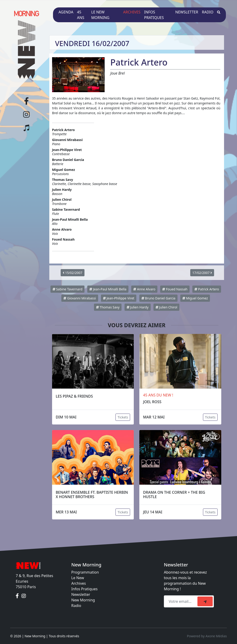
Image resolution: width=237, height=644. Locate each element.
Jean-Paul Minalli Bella (108, 289)
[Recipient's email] (181, 601)
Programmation (85, 572)
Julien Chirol (166, 307)
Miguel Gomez (195, 298)
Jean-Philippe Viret (119, 298)
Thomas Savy (108, 307)
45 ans (81, 15)
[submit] (205, 601)
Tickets (123, 417)
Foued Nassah (175, 289)
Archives (132, 12)
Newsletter (187, 12)
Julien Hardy (138, 307)
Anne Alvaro (144, 289)
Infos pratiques (154, 15)
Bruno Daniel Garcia (158, 298)
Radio (208, 12)
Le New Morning (100, 15)
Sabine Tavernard (68, 289)
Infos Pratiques (84, 589)
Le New (78, 578)
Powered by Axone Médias (207, 636)
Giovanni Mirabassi (80, 298)
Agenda (66, 12)
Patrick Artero (207, 289)
